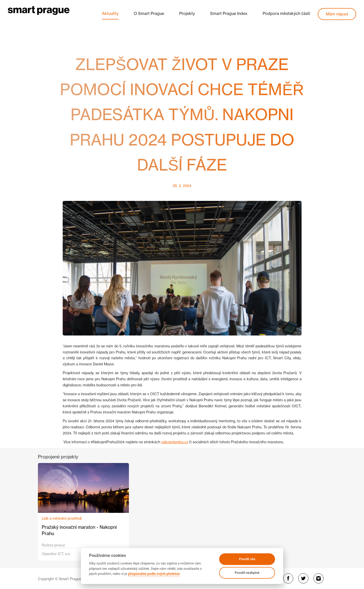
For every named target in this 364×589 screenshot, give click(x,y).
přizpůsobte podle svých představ (154, 574)
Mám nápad (337, 14)
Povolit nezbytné (247, 573)
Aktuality (110, 13)
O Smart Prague (149, 13)
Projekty (187, 13)
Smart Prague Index (229, 13)
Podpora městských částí (286, 13)
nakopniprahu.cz (175, 442)
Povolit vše (247, 559)
